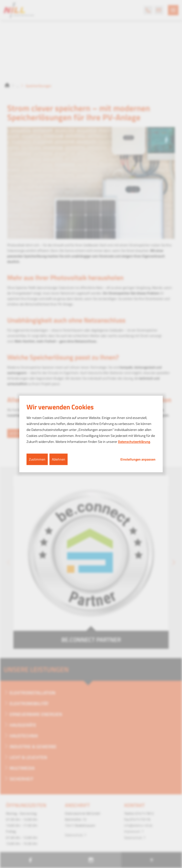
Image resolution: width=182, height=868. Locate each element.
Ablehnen (59, 459)
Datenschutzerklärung (134, 442)
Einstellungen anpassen (138, 459)
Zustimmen (37, 459)
